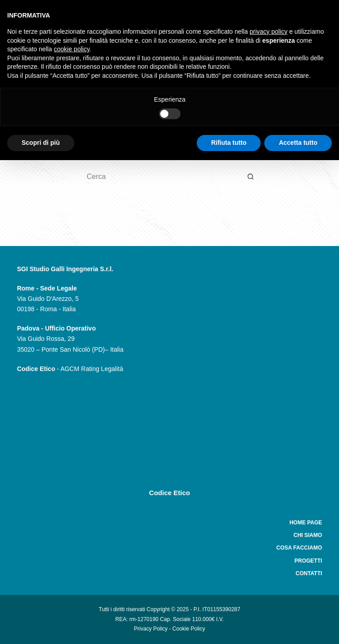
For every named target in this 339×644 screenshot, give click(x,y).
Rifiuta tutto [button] (229, 143)
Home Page (306, 523)
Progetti (308, 561)
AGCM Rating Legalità (92, 369)
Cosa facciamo (299, 548)
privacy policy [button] (269, 31)
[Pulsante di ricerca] (251, 177)
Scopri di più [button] (41, 143)
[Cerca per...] (161, 177)
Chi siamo (308, 535)
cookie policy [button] (72, 49)
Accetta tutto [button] (298, 143)
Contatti (309, 573)
